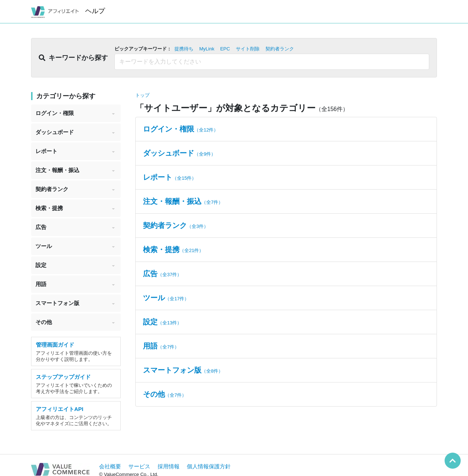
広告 (75, 227)
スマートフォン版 (75, 303)
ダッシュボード (75, 132)
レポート (75, 151)
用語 (75, 284)
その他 (75, 322)
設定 (75, 265)
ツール (75, 246)
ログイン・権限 (75, 113)
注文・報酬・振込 (75, 170)
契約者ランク (75, 189)
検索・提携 (75, 208)
